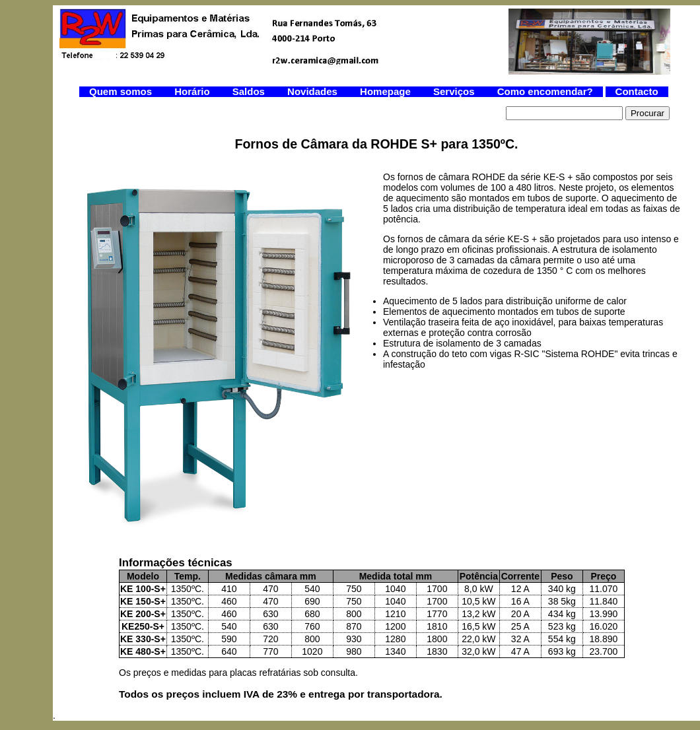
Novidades (314, 91)
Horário (193, 91)
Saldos (250, 91)
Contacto (637, 91)
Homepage (387, 91)
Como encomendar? (545, 91)
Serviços (455, 91)
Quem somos (122, 91)
